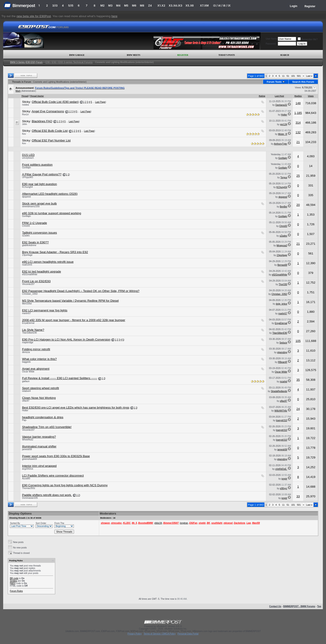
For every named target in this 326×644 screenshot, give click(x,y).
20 (298, 205)
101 (293, 76)
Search (285, 55)
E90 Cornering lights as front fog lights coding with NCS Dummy (65, 485)
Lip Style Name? (33, 330)
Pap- (24, 420)
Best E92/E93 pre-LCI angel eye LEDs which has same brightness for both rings (76, 408)
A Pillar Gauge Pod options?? (42, 174)
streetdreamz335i (31, 206)
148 (298, 103)
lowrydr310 (282, 420)
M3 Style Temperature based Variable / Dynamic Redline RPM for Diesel (70, 301)
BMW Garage (77, 55)
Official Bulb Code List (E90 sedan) (55, 102)
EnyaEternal (28, 323)
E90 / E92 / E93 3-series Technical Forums (69, 62)
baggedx (26, 362)
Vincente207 (28, 284)
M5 (126, 6)
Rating (262, 96)
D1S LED (28, 155)
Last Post (279, 96)
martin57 (26, 313)
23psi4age (27, 255)
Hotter (284, 115)
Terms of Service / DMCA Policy (159, 634)
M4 (118, 6)
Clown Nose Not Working (39, 398)
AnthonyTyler (280, 144)
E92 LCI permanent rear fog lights (45, 310)
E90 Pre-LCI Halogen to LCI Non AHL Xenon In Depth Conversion (66, 340)
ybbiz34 (158, 523)
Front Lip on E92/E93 (36, 281)
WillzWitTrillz (281, 411)
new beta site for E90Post (34, 16)
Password (271, 44)
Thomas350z (29, 488)
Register (310, 6)
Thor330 (283, 284)
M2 (102, 6)
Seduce (283, 343)
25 (298, 176)
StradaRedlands (279, 391)
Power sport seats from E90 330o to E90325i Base (56, 456)
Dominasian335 (30, 498)
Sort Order (41, 523)
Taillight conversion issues (39, 233)
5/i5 (71, 6)
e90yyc (284, 488)
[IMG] (12, 583)
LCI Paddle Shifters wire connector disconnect (53, 476)
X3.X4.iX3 (175, 6)
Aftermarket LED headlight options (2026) (50, 194)
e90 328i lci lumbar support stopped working (52, 213)
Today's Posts (227, 55)
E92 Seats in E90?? (35, 242)
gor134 (284, 124)
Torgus (284, 177)
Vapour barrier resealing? (39, 437)
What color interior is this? (39, 359)
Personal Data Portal (188, 634)
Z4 (150, 6)
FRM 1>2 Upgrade (34, 223)
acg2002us (28, 469)
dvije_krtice (281, 304)
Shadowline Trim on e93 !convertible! (47, 427)
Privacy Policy (134, 634)
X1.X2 (161, 6)
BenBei (283, 207)
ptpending (282, 352)
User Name (271, 39)
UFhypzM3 (27, 177)
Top (319, 606)
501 (299, 76)
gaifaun (26, 381)
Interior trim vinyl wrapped (39, 466)
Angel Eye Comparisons (48, 111)
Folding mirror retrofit (36, 349)
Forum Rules (16, 591)
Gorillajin (283, 158)
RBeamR (283, 362)
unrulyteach (28, 158)
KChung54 (27, 187)
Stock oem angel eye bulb (39, 203)
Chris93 (26, 226)
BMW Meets (133, 55)
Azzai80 (26, 478)
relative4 (26, 391)
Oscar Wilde (28, 372)
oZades (26, 236)
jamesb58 (27, 449)
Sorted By (15, 523)
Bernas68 (282, 265)
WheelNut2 (28, 440)
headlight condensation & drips (43, 417)
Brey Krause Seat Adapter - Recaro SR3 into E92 (55, 252)
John (24, 124)
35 (298, 380)
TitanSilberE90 (29, 333)
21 (298, 142)
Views (311, 96)
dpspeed (26, 197)
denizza (26, 352)
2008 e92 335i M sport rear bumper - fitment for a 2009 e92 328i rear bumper (74, 320)
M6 (134, 6)
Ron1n (25, 114)
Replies (298, 96)
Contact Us (275, 606)
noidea (25, 105)
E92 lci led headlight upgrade (41, 271)
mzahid (283, 382)
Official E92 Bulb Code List (50, 131)
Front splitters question (37, 165)
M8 (142, 6)
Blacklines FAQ (42, 121)
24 (298, 409)
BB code (14, 578)
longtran (184, 523)
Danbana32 (281, 105)
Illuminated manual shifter (39, 446)
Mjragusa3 (282, 246)
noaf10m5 (27, 265)
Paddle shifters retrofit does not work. (47, 495)
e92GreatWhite (30, 274)
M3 (110, 6)
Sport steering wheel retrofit (40, 388)
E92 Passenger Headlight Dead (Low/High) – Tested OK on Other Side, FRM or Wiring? (81, 291)
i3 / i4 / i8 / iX (222, 6)
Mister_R (283, 134)
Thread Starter (37, 96)
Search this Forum (303, 82)
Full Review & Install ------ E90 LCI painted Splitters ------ (60, 378)
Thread (25, 96)
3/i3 (55, 6)
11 (283, 76)
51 (288, 76)
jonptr (284, 479)
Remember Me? (308, 39)
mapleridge (28, 342)
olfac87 (26, 401)
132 (298, 132)
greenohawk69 (29, 459)
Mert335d (27, 304)
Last (309, 76)
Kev (24, 134)
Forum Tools (274, 82)
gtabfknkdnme (29, 245)
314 (298, 123)
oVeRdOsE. (281, 469)
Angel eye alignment (36, 369)
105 (298, 341)
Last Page (100, 102)
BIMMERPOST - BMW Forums (299, 606)
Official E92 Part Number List (51, 140)
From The (59, 523)
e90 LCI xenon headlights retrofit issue (48, 262)
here (114, 16)
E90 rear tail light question (39, 184)
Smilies (13, 581)
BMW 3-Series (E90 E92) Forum (26, 62)
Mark (18, 91)
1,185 (298, 113)
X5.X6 (189, 6)
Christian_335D (30, 294)
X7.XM (204, 6)
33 (298, 496)
